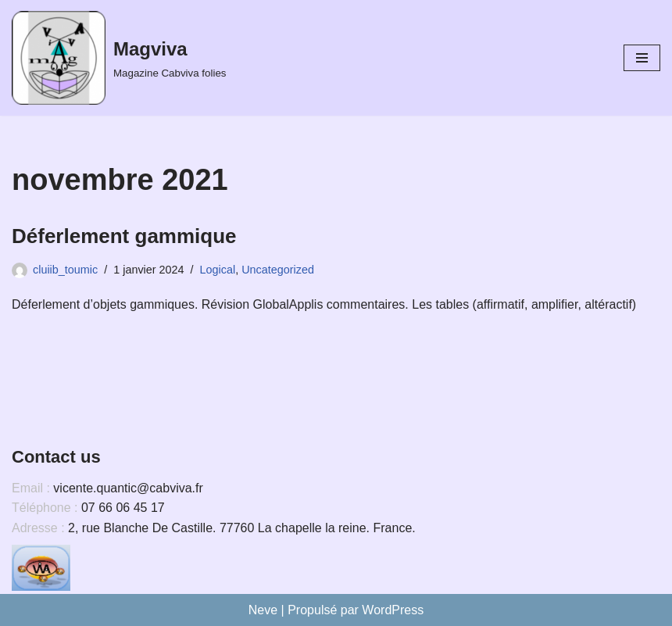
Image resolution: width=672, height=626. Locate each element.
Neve (263, 610)
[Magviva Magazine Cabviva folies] (119, 58)
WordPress (393, 610)
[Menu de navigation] (642, 58)
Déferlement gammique (124, 236)
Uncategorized (278, 270)
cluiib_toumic (65, 270)
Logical (218, 270)
